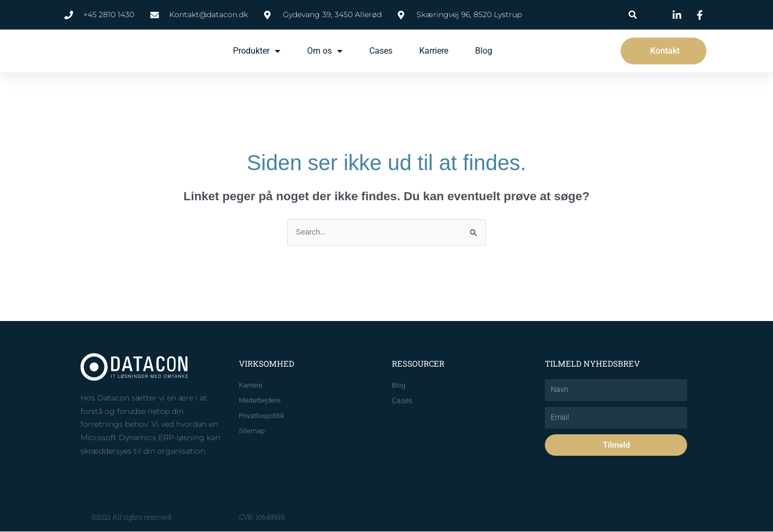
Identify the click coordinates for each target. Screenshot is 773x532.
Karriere (434, 51)
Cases (381, 51)
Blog (484, 51)
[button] (633, 15)
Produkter (257, 51)
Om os (325, 51)
